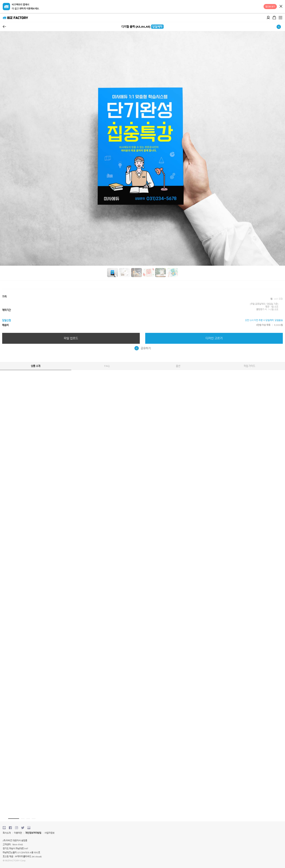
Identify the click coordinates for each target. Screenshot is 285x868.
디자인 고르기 (214, 338)
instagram (17, 828)
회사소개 (7, 833)
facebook (10, 828)
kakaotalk (4, 828)
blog (29, 828)
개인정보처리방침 (33, 833)
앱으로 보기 (270, 7)
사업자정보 (50, 833)
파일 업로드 (71, 338)
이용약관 (18, 833)
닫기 (281, 6)
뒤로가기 (4, 27)
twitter (23, 828)
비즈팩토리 (15, 18)
